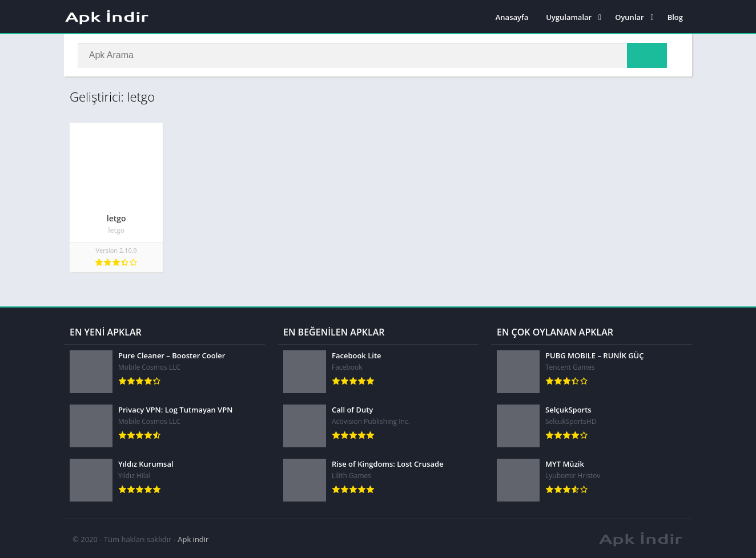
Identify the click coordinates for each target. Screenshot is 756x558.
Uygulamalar (569, 17)
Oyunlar (629, 17)
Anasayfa (512, 17)
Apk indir (193, 538)
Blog (675, 17)
